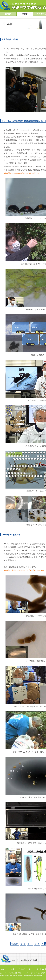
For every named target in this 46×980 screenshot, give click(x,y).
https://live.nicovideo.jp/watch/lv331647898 (21, 173)
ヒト (33, 969)
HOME (2, 969)
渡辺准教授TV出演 (10, 39)
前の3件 (15, 944)
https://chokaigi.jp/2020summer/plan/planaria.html (24, 570)
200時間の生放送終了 (11, 535)
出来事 (12, 969)
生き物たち (23, 969)
